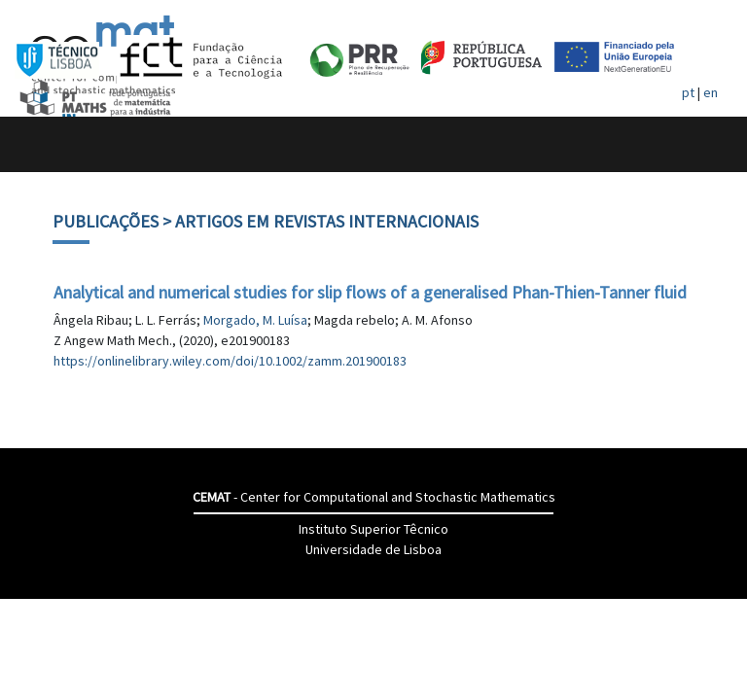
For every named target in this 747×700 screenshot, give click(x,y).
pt (688, 92)
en (711, 92)
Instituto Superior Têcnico (373, 529)
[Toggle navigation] (36, 144)
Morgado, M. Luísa (255, 320)
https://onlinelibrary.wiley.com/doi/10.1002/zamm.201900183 (230, 361)
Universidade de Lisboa (373, 549)
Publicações (106, 221)
